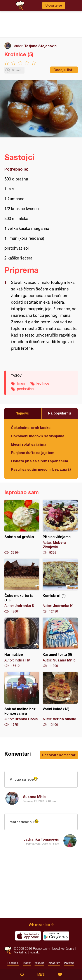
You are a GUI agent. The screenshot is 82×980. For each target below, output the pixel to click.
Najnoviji (23, 413)
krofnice (43, 383)
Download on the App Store (28, 936)
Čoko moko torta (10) (22, 586)
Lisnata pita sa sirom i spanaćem (39, 461)
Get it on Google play (56, 936)
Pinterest (69, 963)
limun (21, 383)
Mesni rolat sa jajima (29, 444)
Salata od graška (22, 527)
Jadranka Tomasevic (41, 839)
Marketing (20, 952)
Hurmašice (22, 643)
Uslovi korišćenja (63, 948)
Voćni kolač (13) (60, 699)
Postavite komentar (59, 755)
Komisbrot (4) (60, 586)
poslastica (25, 389)
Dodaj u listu (64, 70)
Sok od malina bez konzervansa (22, 699)
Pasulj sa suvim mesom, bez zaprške (41, 469)
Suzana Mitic (34, 797)
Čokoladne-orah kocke (31, 428)
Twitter (27, 963)
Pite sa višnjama (60, 527)
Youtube (39, 963)
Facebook (13, 963)
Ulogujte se (54, 5)
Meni (41, 975)
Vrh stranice (39, 925)
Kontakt (35, 952)
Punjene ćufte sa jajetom (33, 453)
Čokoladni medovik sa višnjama (38, 436)
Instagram (54, 963)
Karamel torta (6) (60, 643)
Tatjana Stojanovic (40, 46)
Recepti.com (8, 950)
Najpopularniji (60, 413)
